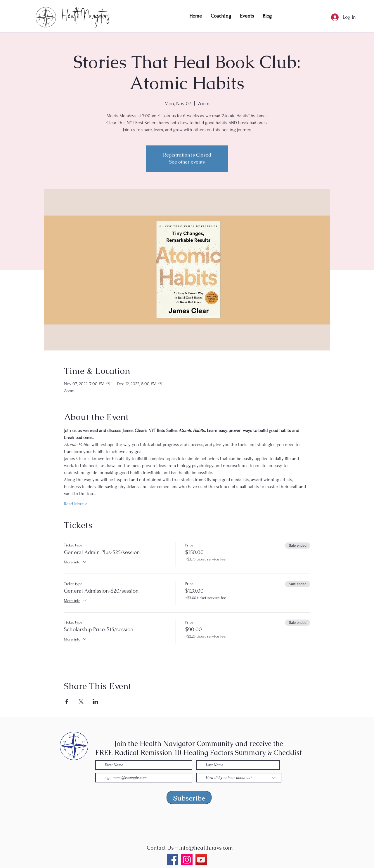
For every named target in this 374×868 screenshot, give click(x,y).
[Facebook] (173, 860)
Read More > (76, 504)
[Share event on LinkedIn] (95, 702)
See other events (187, 162)
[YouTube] (201, 860)
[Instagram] (187, 860)
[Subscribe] (189, 797)
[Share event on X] (81, 702)
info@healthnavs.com (206, 848)
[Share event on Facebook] (67, 702)
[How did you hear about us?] (239, 778)
